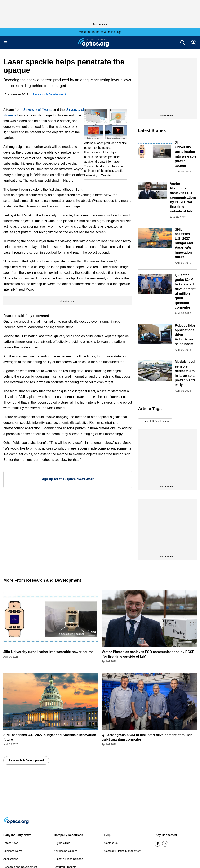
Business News (13, 851)
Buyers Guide (62, 843)
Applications (11, 859)
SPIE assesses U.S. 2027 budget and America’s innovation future (184, 243)
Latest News (11, 843)
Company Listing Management (123, 851)
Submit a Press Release (68, 859)
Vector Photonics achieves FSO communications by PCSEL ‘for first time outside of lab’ (183, 197)
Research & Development (49, 94)
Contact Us (111, 843)
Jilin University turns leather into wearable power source (48, 652)
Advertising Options (66, 851)
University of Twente (37, 110)
